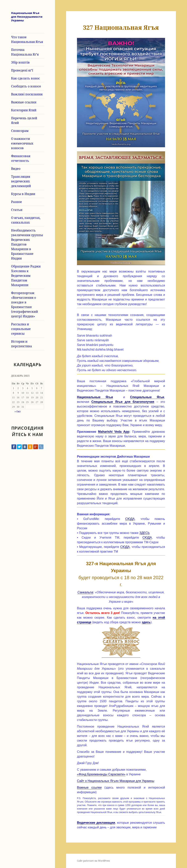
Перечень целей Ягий (24, 120)
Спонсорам (20, 131)
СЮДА (130, 519)
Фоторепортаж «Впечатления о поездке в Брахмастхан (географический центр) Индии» (24, 305)
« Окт (18, 411)
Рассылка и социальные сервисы (21, 329)
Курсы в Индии (23, 194)
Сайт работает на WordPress (93, 861)
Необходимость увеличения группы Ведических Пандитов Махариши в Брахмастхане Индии (27, 244)
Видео (16, 169)
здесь (146, 622)
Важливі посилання (27, 94)
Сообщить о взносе (26, 86)
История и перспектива (21, 344)
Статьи (17, 210)
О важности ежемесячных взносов (22, 143)
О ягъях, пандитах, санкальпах (26, 220)
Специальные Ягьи (147, 397)
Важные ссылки (24, 102)
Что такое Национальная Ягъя (27, 39)
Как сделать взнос (25, 78)
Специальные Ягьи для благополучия (123, 402)
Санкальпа (85, 592)
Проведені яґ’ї (22, 70)
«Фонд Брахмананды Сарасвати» (101, 774)
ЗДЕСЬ (145, 533)
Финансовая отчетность (21, 158)
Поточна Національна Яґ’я (25, 52)
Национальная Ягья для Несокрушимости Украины (27, 17)
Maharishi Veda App (114, 432)
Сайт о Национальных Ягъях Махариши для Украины (116, 781)
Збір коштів (20, 62)
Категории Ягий (24, 110)
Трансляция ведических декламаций (21, 181)
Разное (17, 202)
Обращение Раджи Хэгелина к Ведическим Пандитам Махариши (26, 276)
